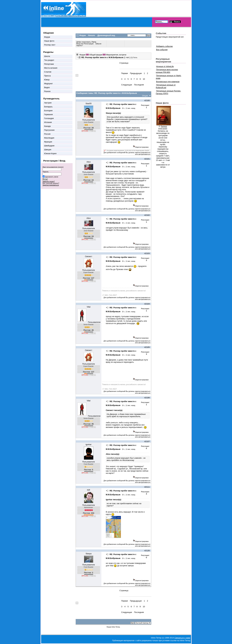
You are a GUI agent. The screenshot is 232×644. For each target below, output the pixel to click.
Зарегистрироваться (51, 185)
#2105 (147, 347)
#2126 (147, 551)
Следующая (127, 85)
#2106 (147, 398)
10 (144, 79)
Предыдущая (136, 73)
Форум (82, 55)
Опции (145, 96)
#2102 (147, 215)
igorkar (89, 444)
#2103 (147, 253)
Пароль (46, 172)
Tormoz (164, 126)
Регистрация (89, 44)
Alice (89, 162)
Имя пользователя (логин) (53, 167)
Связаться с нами (182, 638)
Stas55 (89, 103)
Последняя (139, 85)
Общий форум (96, 55)
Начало (91, 35)
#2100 (147, 100)
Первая (124, 73)
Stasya (89, 554)
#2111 (147, 487)
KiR (89, 490)
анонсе (111, 512)
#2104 (147, 304)
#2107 (147, 441)
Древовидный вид (106, 35)
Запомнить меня (52, 177)
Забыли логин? (49, 181)
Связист (88, 256)
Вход (79, 44)
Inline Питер (116, 627)
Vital (89, 307)
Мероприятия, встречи (116, 55)
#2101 (147, 159)
